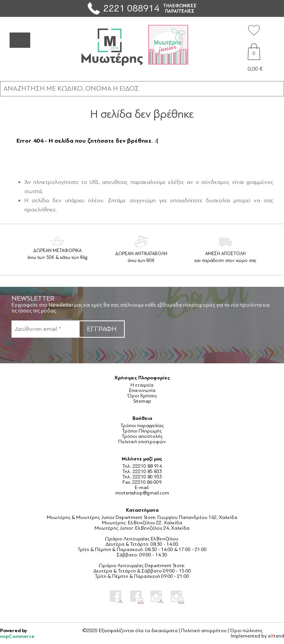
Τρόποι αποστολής (142, 436)
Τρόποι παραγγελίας (142, 426)
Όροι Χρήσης (142, 396)
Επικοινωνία (142, 390)
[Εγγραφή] (45, 329)
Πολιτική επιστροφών (142, 442)
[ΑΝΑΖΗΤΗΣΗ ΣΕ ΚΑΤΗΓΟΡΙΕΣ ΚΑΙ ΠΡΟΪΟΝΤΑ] (142, 88)
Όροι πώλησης (246, 631)
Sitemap (142, 401)
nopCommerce (17, 636)
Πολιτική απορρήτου (204, 631)
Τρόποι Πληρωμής (142, 431)
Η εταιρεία (142, 385)
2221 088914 (131, 8)
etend (276, 636)
